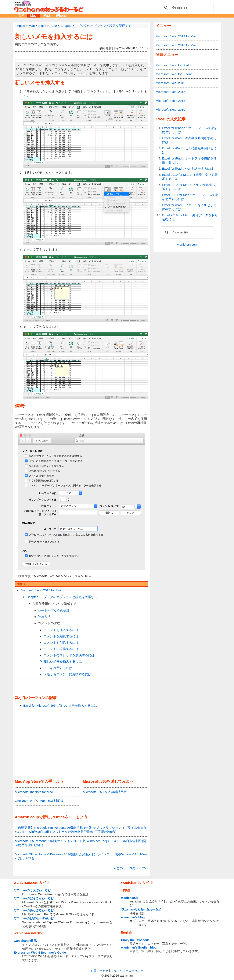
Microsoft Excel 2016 (170, 92)
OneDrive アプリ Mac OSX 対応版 (39, 801)
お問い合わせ (100, 971)
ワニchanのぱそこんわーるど (34, 898)
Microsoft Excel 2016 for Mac (176, 45)
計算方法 (44, 617)
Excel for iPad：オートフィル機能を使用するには (189, 160)
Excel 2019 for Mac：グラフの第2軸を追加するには (189, 187)
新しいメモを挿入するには (54, 37)
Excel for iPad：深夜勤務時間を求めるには (189, 140)
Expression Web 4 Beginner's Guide (40, 953)
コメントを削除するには (61, 643)
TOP (20, 16)
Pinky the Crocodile (135, 940)
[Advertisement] (82, 744)
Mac (33, 16)
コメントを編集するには (61, 636)
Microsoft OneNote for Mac (34, 792)
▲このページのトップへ (131, 868)
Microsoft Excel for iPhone (174, 74)
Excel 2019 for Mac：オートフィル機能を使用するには (190, 197)
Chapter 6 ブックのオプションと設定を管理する (62, 597)
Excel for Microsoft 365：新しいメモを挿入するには (60, 705)
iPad (46, 16)
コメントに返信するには (61, 649)
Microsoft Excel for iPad (172, 65)
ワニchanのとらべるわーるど (141, 909)
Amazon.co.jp (27, 817)
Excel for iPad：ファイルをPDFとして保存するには (189, 207)
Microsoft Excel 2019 (170, 83)
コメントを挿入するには (61, 630)
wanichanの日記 (25, 941)
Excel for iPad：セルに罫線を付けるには (189, 150)
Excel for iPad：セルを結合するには (188, 168)
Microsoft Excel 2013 (170, 101)
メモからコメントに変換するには (67, 674)
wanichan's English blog (139, 947)
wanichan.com (187, 245)
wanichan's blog (133, 917)
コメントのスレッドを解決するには (69, 655)
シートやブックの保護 (54, 610)
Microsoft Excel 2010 (170, 110)
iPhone (61, 16)
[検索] (186, 8)
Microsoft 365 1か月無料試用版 (105, 792)
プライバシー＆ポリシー (127, 971)
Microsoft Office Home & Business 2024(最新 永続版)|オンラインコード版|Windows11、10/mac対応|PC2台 (81, 856)
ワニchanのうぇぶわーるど (32, 890)
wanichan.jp (130, 898)
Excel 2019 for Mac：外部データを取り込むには (190, 217)
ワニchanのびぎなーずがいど (34, 918)
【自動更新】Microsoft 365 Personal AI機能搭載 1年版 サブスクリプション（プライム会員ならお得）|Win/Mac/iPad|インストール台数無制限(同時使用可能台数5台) (81, 830)
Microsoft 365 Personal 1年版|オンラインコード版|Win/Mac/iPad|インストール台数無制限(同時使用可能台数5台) (80, 843)
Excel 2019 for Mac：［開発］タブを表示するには (190, 177)
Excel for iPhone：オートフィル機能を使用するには (189, 130)
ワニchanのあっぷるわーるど (34, 910)
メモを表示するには (58, 668)
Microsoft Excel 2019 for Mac (41, 590)
